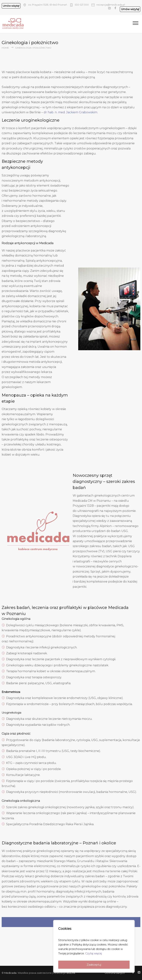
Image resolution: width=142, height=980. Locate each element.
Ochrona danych (115, 973)
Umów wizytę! (11, 6)
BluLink (71, 973)
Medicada (10, 973)
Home (5, 48)
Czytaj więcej (94, 953)
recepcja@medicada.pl (111, 5)
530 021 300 (82, 5)
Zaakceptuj (94, 965)
